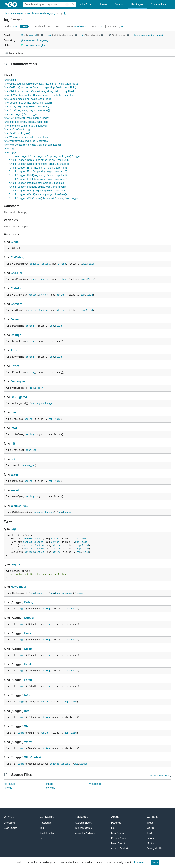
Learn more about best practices (150, 35)
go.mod (33, 35)
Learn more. (141, 863)
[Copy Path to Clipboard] (65, 13)
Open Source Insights (33, 45)
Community (159, 5)
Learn (103, 4)
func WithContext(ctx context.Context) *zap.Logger (32, 145)
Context (45, 264)
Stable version (119, 35)
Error (14, 350)
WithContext (19, 506)
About (115, 817)
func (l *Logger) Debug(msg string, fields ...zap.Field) (39, 160)
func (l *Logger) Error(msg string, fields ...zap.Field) (38, 168)
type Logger (11, 152)
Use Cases (9, 823)
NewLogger (19, 587)
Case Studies (10, 828)
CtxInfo (16, 288)
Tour (42, 828)
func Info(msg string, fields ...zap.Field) (26, 122)
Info (13, 413)
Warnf (15, 490)
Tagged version (93, 35)
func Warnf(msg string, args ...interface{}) (27, 141)
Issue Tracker (118, 833)
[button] (22, 35)
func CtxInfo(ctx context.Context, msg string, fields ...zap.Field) (39, 91)
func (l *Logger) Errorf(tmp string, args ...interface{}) (38, 171)
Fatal (28, 664)
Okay (155, 863)
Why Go (86, 5)
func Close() (11, 80)
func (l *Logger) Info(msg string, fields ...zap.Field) (37, 183)
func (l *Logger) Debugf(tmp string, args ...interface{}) (39, 164)
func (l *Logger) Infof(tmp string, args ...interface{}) (37, 187)
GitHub (150, 828)
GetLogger (18, 381)
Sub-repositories (84, 828)
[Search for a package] (47, 4)
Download (116, 823)
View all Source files (159, 776)
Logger (39, 388)
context (34, 264)
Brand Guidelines (120, 843)
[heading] (13, 4)
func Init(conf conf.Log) (17, 129)
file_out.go (10, 784)
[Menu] (87, 53)
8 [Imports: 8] (97, 26)
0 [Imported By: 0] (115, 26)
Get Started (47, 817)
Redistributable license (63, 35)
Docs (119, 5)
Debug (15, 319)
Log (34, 450)
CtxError (17, 273)
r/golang (151, 838)
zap (84, 264)
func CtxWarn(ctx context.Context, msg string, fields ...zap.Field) (40, 95)
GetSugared (19, 397)
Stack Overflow (47, 833)
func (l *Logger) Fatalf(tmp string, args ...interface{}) (38, 179)
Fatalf (28, 680)
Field (91, 264)
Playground (45, 823)
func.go (8, 788)
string (62, 264)
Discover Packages (13, 13)
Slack (150, 833)
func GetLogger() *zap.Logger (21, 114)
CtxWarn (17, 304)
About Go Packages (85, 833)
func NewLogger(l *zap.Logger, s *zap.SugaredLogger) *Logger (45, 156)
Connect (152, 817)
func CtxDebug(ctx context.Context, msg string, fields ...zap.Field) (41, 84)
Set (13, 459)
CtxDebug (17, 257)
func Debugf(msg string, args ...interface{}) (28, 103)
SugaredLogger (45, 403)
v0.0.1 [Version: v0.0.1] (12, 26)
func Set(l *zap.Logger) (17, 133)
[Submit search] (73, 4)
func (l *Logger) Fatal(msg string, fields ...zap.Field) (38, 175)
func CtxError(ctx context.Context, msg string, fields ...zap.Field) (40, 87)
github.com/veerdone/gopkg (41, 13)
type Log (9, 149)
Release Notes (119, 838)
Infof (14, 428)
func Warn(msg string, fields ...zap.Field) (27, 137)
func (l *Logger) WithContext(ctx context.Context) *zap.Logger (44, 198)
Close (15, 242)
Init (13, 444)
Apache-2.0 (80, 26)
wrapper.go (95, 784)
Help (42, 838)
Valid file (32, 35)
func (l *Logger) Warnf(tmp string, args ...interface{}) (38, 194)
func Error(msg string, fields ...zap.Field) (26, 107)
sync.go (51, 788)
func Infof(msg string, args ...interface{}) (26, 126)
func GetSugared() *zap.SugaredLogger (26, 118)
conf (28, 450)
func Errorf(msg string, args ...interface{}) (27, 110)
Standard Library (84, 823)
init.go (50, 784)
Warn (14, 475)
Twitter (150, 823)
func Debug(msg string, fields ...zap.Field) (27, 99)
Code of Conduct (120, 848)
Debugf (16, 335)
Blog (113, 828)
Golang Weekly (155, 848)
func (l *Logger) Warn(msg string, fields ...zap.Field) (38, 191)
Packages (137, 4)
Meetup (151, 843)
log (61, 13)
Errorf (15, 366)
